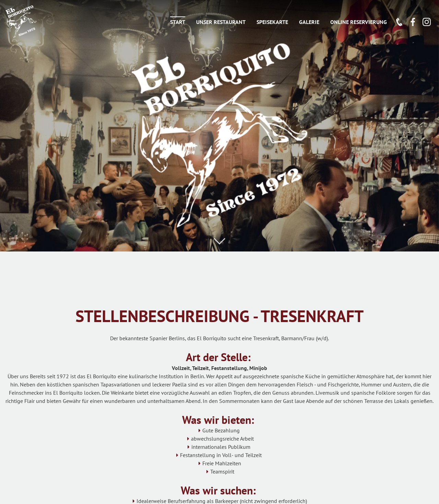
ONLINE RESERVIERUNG (359, 22)
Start (178, 22)
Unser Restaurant (221, 22)
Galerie (309, 22)
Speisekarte (272, 22)
